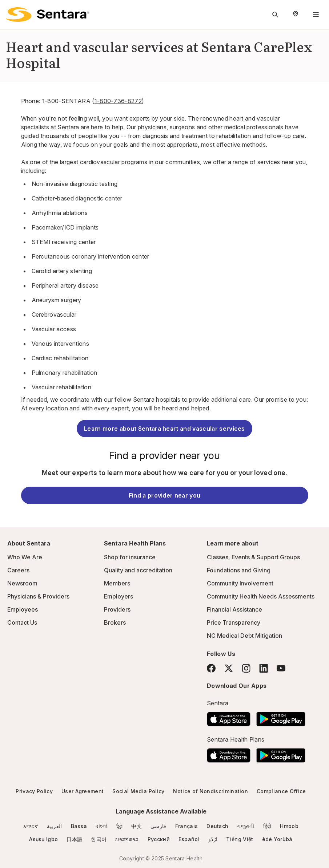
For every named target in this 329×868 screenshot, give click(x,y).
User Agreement (83, 791)
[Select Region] (296, 15)
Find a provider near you (165, 495)
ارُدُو (213, 839)
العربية (54, 826)
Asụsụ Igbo (43, 839)
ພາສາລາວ (127, 839)
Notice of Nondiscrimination (210, 791)
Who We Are (25, 557)
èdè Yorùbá (277, 839)
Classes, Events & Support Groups (253, 557)
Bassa (79, 826)
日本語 (74, 839)
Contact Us (22, 622)
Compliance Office (281, 791)
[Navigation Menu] (316, 15)
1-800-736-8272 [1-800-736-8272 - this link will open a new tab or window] (118, 101)
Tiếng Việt (240, 839)
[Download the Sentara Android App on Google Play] (281, 717)
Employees (23, 609)
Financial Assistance (234, 609)
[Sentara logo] (47, 15)
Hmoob (289, 826)
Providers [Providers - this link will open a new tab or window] (117, 609)
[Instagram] (246, 668)
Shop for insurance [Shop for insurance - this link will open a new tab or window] (130, 557)
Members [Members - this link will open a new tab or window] (117, 583)
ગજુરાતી (246, 826)
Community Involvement (240, 583)
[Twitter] (229, 668)
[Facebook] (211, 668)
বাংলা (102, 826)
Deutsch (217, 826)
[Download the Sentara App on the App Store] (229, 717)
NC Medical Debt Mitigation (244, 636)
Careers (18, 570)
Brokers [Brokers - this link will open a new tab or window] (115, 622)
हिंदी (267, 826)
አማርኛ (31, 826)
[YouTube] (281, 668)
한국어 (99, 839)
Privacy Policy (34, 791)
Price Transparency (234, 622)
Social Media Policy (138, 791)
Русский (159, 839)
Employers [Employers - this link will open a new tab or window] (119, 596)
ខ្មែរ (120, 826)
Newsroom (22, 583)
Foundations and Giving (239, 570)
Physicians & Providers (38, 596)
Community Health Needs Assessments (261, 596)
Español (189, 839)
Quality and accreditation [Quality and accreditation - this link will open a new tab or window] (138, 570)
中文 (137, 826)
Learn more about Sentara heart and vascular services (164, 429)
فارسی (159, 826)
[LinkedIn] (264, 668)
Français (187, 826)
